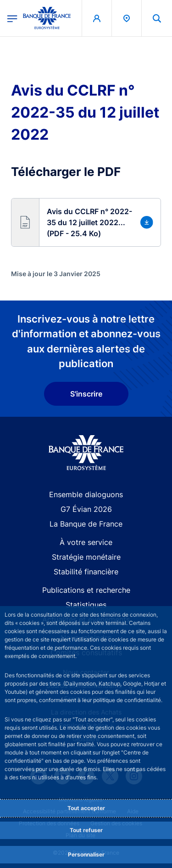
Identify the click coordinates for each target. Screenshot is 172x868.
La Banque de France (86, 524)
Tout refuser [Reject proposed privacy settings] (86, 830)
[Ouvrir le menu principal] (12, 18)
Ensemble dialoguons (86, 494)
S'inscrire (86, 394)
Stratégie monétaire (86, 557)
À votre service (86, 542)
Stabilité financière (86, 572)
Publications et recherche (86, 590)
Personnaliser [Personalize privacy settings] (86, 854)
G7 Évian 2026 (86, 509)
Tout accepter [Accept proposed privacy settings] (86, 808)
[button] (86, 222)
